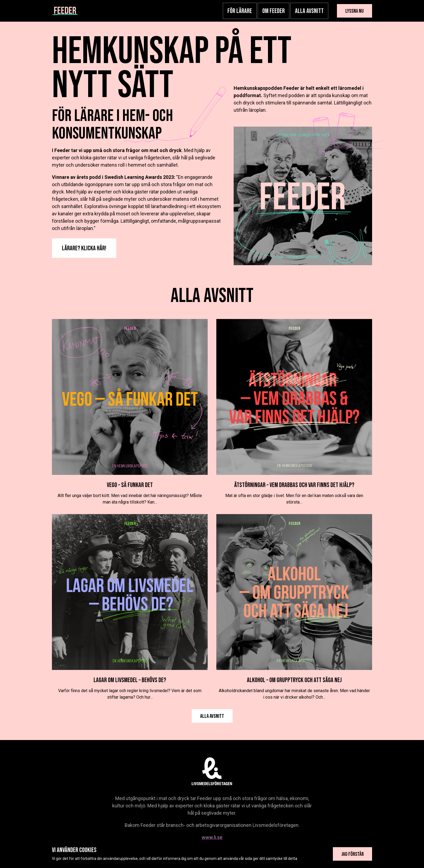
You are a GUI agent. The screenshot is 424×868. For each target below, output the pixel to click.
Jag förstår (352, 854)
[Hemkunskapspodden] (65, 11)
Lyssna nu (355, 11)
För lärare (240, 11)
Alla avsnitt (309, 11)
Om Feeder (274, 11)
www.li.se (212, 837)
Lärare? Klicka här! (84, 248)
